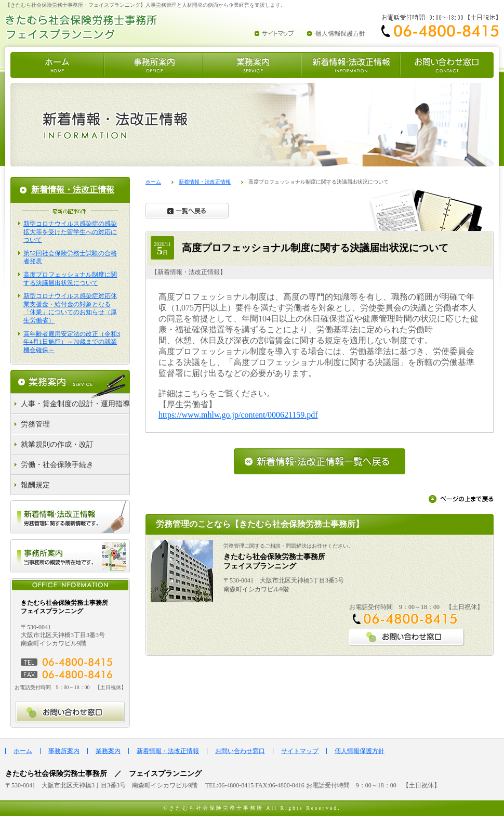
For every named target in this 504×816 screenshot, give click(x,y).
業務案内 (108, 751)
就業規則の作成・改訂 (57, 444)
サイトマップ (300, 751)
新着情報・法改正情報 (205, 182)
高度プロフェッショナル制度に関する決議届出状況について (70, 279)
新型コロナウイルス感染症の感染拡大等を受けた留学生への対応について (70, 232)
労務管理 (35, 424)
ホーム (153, 182)
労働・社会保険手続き (57, 465)
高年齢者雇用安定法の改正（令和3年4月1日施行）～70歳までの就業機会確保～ (72, 342)
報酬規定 (35, 485)
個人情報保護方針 (360, 751)
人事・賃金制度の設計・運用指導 (75, 404)
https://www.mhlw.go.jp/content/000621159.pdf (238, 415)
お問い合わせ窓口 (240, 751)
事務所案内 (64, 751)
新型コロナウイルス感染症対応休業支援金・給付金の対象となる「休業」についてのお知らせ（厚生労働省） (70, 308)
